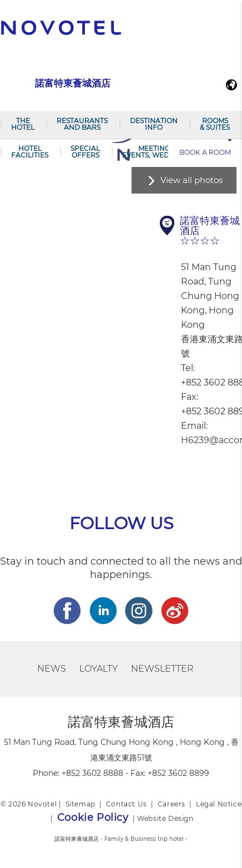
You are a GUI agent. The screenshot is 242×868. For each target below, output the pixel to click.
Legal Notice (219, 804)
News (52, 669)
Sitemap (80, 804)
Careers (172, 804)
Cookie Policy (93, 818)
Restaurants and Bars (82, 124)
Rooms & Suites (215, 124)
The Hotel (23, 124)
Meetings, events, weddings (157, 152)
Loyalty (99, 669)
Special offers (85, 152)
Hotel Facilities (30, 152)
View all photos (191, 180)
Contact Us (127, 804)
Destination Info (154, 124)
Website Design (165, 818)
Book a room (205, 152)
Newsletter (162, 669)
